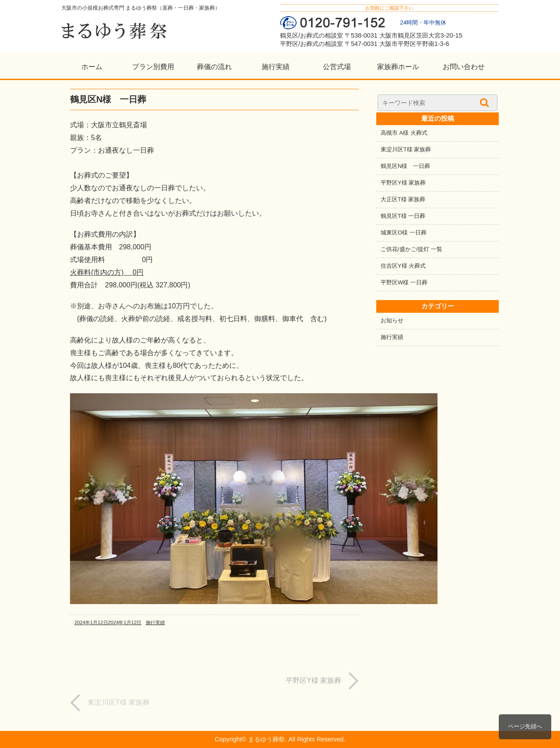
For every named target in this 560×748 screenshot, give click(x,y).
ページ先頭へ (525, 726)
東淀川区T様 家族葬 (406, 149)
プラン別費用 (153, 67)
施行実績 (276, 67)
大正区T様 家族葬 (403, 199)
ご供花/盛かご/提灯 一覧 (411, 249)
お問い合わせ (464, 67)
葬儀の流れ (214, 67)
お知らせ (392, 320)
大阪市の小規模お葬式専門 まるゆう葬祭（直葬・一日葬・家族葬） (141, 8)
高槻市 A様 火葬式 (404, 133)
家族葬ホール (398, 67)
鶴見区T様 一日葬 (403, 216)
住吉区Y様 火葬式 (403, 266)
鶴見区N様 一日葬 (405, 166)
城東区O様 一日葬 (404, 232)
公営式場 (337, 67)
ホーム (92, 67)
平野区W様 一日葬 (404, 282)
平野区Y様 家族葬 (403, 183)
